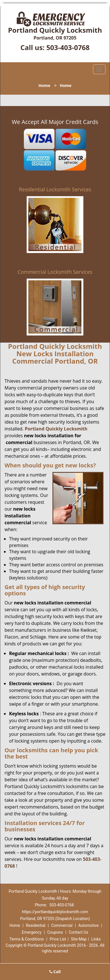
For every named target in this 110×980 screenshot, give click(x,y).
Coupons (55, 932)
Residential (36, 925)
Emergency (32, 932)
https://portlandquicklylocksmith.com (55, 912)
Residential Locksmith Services (55, 189)
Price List (58, 939)
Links (96, 939)
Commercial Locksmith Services (55, 272)
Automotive (88, 925)
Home (44, 85)
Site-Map (79, 939)
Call (55, 972)
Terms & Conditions (27, 939)
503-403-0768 (68, 47)
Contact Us (78, 932)
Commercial (62, 925)
